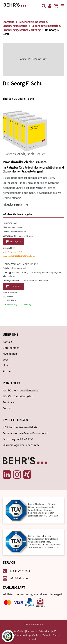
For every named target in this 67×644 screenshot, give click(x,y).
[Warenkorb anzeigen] (56, 6)
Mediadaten (10, 354)
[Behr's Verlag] (15, 5)
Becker (40, 154)
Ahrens (11, 154)
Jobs (6, 359)
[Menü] (62, 6)
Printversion (10, 223)
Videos (7, 365)
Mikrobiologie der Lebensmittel (22, 445)
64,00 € (12, 286)
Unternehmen (11, 348)
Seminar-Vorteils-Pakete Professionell (25, 433)
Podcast (8, 408)
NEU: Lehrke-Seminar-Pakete (20, 427)
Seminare (8, 402)
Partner (7, 371)
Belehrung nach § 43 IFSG (18, 439)
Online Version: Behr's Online (20, 264)
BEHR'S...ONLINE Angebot (18, 396)
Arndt (21, 154)
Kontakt (7, 342)
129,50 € (13, 241)
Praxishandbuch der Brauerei (25, 162)
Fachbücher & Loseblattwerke (20, 390)
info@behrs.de (19, 578)
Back (30, 154)
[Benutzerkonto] (50, 6)
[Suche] (44, 6)
